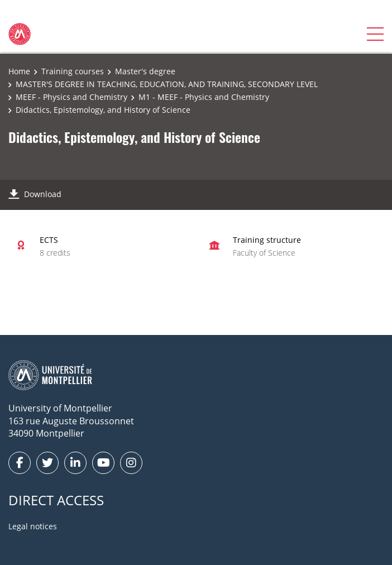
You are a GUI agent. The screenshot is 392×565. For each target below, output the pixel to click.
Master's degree (145, 71)
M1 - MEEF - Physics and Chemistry (204, 97)
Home (19, 71)
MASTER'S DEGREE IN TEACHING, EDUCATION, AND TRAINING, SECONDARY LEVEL (167, 84)
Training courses (73, 71)
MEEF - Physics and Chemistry (71, 97)
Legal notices (33, 526)
